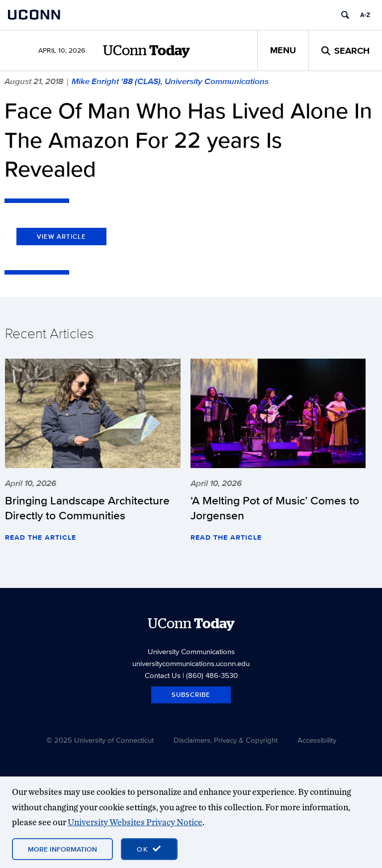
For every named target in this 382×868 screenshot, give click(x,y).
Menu (283, 50)
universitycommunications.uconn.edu (191, 663)
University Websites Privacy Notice (135, 822)
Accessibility (317, 740)
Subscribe (191, 695)
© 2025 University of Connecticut (100, 740)
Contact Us (163, 675)
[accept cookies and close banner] (149, 849)
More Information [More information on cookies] (62, 849)
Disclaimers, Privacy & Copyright (226, 740)
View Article (61, 237)
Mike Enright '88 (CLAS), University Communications (170, 81)
